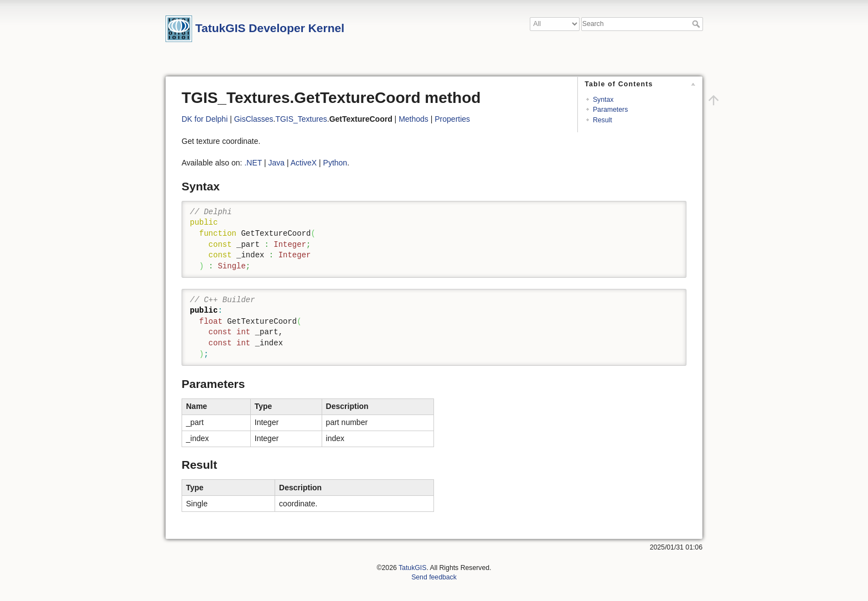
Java (276, 163)
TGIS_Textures (301, 119)
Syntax (603, 100)
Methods (414, 119)
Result (603, 120)
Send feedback (434, 577)
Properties (452, 119)
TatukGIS (412, 568)
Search (697, 24)
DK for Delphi (205, 119)
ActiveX (304, 163)
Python (335, 163)
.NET (253, 163)
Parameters (610, 110)
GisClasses (254, 119)
